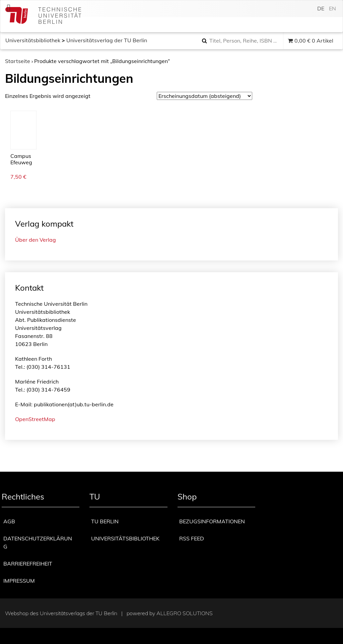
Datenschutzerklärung (38, 542)
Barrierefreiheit (28, 564)
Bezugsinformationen (212, 521)
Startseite (18, 61)
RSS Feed (192, 538)
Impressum (19, 581)
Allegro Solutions (185, 613)
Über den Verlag (36, 240)
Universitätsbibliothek (33, 40)
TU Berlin (105, 521)
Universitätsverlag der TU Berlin (107, 40)
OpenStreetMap (35, 419)
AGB (9, 521)
